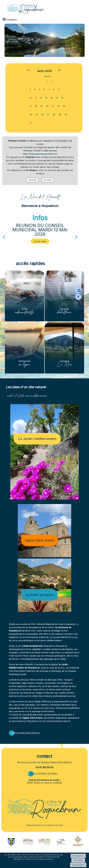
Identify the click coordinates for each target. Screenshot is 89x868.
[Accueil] (22, 7)
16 (62, 98)
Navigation (12, 20)
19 (41, 106)
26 (42, 115)
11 (36, 98)
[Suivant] (76, 237)
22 (58, 106)
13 (46, 98)
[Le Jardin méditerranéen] (44, 452)
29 (60, 115)
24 (31, 115)
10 (31, 98)
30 (66, 115)
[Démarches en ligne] (25, 348)
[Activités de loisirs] (44, 585)
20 (47, 106)
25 (37, 115)
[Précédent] (4, 237)
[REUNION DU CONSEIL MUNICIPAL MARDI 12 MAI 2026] (40, 241)
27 (48, 115)
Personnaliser (78, 865)
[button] (78, 290)
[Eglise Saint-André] (44, 531)
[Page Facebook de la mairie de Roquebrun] (78, 299)
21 (53, 106)
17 (31, 106)
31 (30, 123)
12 (41, 98)
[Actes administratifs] (25, 296)
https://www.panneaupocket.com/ (40, 154)
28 (54, 115)
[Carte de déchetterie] (64, 296)
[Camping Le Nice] (64, 348)
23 (64, 106)
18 (36, 106)
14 (52, 98)
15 (57, 98)
